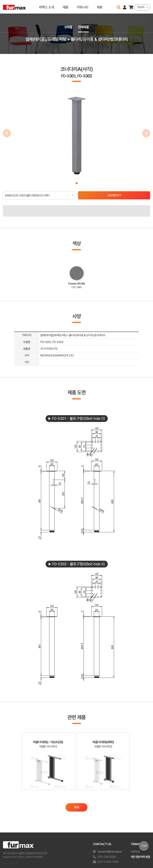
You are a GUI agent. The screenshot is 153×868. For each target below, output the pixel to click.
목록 (77, 810)
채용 (100, 7)
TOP (144, 846)
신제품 (68, 27)
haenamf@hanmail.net (110, 852)
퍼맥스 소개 (46, 7)
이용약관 (135, 852)
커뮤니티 (82, 7)
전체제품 (84, 27)
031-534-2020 (107, 857)
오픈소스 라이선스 (10, 864)
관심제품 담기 (114, 195)
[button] (77, 183)
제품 (65, 7)
